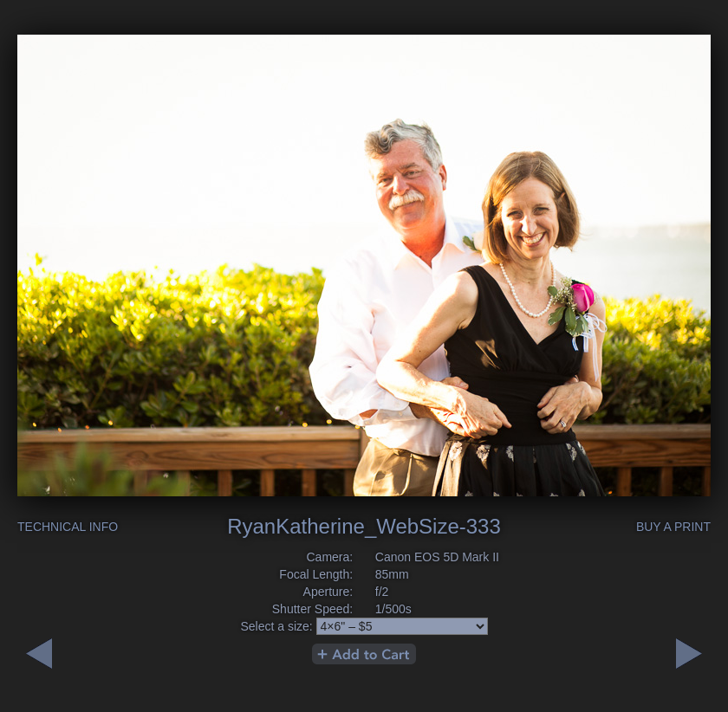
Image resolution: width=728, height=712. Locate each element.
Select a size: (276, 626)
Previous (689, 654)
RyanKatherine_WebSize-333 (364, 526)
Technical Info (68, 527)
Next (39, 654)
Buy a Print (673, 527)
